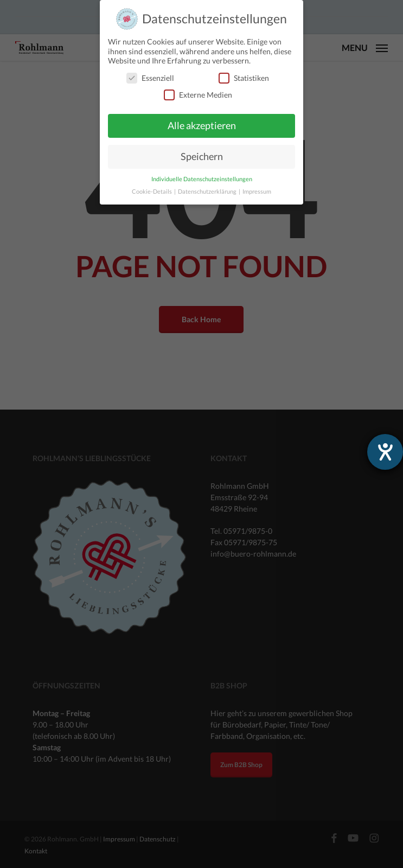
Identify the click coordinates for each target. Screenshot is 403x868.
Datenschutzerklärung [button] (208, 192)
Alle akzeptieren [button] (202, 126)
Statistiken (244, 78)
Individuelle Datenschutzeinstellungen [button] (202, 179)
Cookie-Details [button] (152, 192)
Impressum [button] (257, 192)
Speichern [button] (202, 157)
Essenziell (150, 78)
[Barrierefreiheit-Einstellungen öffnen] (385, 452)
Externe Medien (198, 95)
